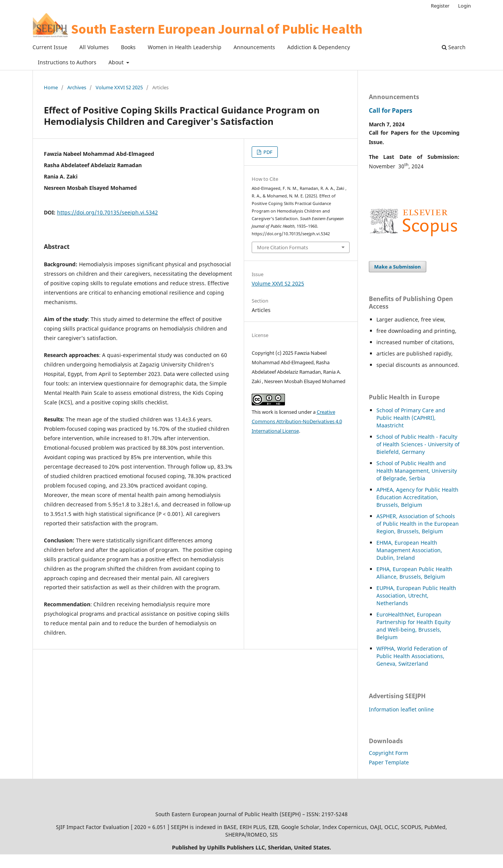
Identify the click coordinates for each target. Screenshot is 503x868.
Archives (77, 87)
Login (464, 6)
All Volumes (94, 47)
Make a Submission (398, 267)
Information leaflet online (401, 709)
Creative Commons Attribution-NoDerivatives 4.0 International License (297, 421)
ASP (381, 516)
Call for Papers (391, 110)
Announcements (254, 47)
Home (51, 87)
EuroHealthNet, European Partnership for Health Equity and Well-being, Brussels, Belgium (413, 626)
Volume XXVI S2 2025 (119, 87)
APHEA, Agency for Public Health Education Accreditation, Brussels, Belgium (417, 497)
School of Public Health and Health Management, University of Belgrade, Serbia (417, 471)
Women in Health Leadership (185, 47)
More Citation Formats (282, 247)
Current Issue (50, 47)
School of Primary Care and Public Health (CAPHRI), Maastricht (411, 418)
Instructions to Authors (67, 62)
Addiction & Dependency (319, 47)
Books (128, 47)
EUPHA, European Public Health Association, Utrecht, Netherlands (416, 595)
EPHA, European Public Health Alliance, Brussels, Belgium (414, 573)
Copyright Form (388, 753)
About (117, 62)
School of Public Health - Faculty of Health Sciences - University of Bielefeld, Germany (418, 444)
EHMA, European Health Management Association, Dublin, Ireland (409, 550)
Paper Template (389, 762)
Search (454, 47)
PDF (267, 152)
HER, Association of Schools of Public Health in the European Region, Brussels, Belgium (418, 524)
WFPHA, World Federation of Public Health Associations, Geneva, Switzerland (412, 656)
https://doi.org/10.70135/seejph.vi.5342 (108, 212)
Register (440, 6)
